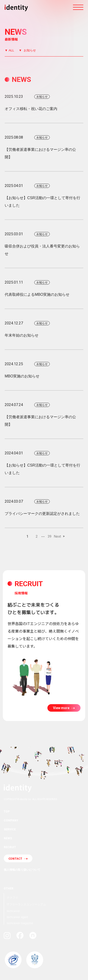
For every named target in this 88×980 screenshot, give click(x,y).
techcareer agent (17, 917)
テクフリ (12, 898)
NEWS (8, 838)
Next (57, 536)
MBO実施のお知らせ (44, 369)
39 (50, 536)
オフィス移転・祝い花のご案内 (44, 102)
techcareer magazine (20, 923)
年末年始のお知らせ (44, 328)
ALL (11, 50)
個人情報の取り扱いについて (22, 870)
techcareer (13, 911)
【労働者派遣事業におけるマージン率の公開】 (44, 146)
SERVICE (10, 829)
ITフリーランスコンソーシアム (26, 904)
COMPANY (11, 820)
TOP (7, 812)
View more (62, 708)
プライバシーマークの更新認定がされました (44, 507)
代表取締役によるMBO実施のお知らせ (44, 288)
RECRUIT (10, 847)
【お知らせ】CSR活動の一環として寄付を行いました (44, 195)
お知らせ (29, 50)
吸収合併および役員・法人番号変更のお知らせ (44, 243)
